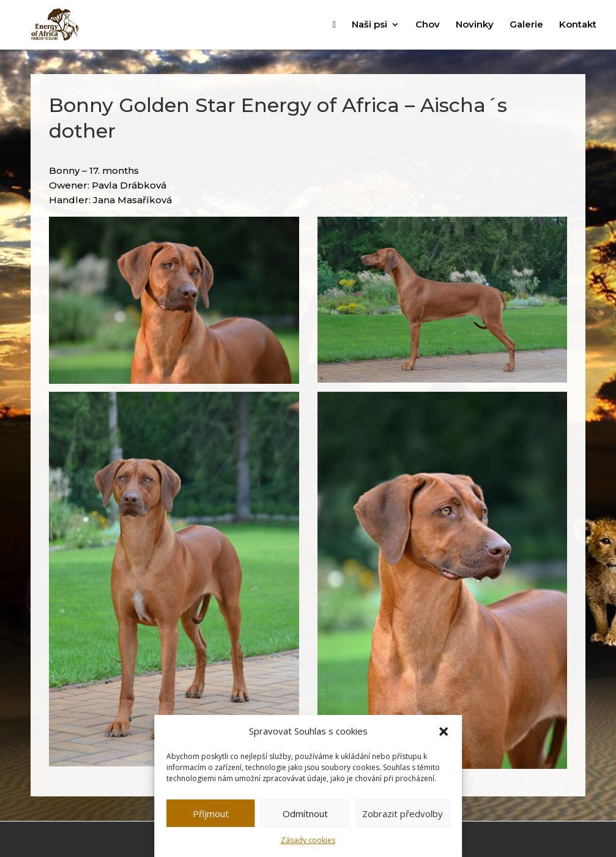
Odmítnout (305, 814)
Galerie (526, 25)
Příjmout (211, 814)
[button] (443, 732)
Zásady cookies (308, 840)
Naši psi (369, 25)
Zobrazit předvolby (403, 814)
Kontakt (578, 25)
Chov (428, 25)
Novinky (475, 25)
